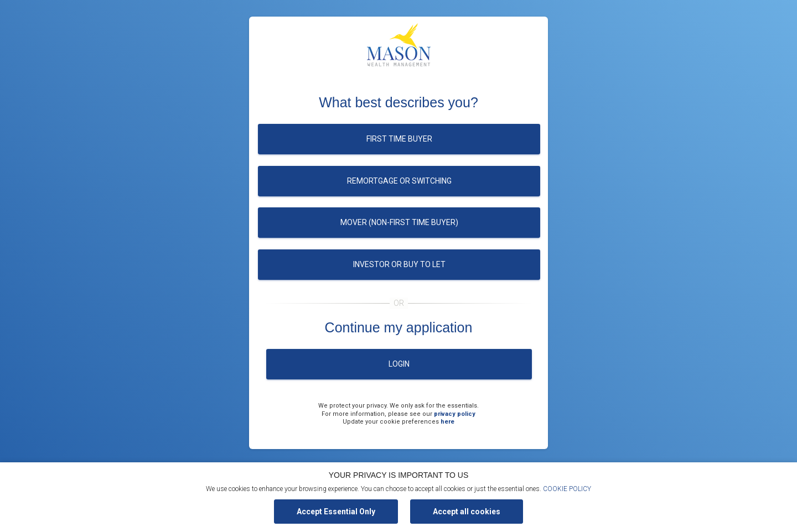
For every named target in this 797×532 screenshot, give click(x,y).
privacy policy (455, 414)
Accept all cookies (467, 512)
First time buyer (399, 139)
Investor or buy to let (399, 264)
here (447, 422)
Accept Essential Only (336, 512)
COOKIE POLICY (567, 489)
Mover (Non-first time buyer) (399, 222)
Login (399, 364)
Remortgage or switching (399, 181)
